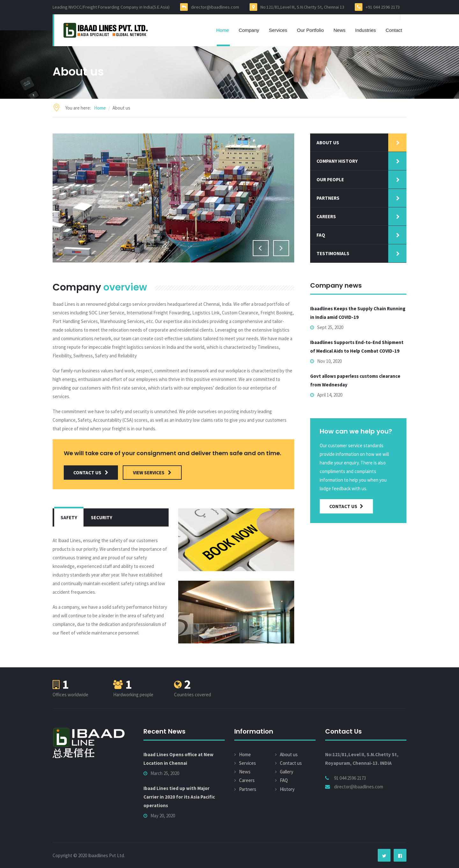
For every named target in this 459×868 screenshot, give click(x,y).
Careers (326, 216)
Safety (69, 517)
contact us (91, 473)
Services (278, 30)
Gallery (287, 772)
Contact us (291, 763)
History (287, 789)
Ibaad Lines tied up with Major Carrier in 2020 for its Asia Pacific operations (179, 797)
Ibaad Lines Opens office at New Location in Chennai (178, 759)
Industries (365, 30)
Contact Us (346, 506)
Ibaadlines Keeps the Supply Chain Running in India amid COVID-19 (358, 313)
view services (152, 473)
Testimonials (333, 253)
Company (249, 30)
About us (328, 143)
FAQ (284, 780)
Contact (394, 30)
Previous (261, 248)
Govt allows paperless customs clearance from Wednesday (355, 380)
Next (281, 248)
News (339, 30)
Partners (328, 198)
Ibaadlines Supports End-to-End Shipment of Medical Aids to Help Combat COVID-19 (357, 347)
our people (330, 179)
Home (222, 30)
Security (102, 517)
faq (321, 235)
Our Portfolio (310, 30)
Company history (337, 161)
